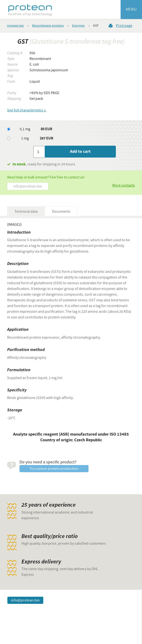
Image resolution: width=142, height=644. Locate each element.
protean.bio (15, 26)
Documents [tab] (61, 211)
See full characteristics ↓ (27, 110)
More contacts (124, 185)
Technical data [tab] (26, 211)
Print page (124, 25)
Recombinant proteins (48, 26)
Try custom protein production (54, 469)
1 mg (25, 138)
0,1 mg (25, 129)
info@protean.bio (28, 186)
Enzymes (78, 26)
